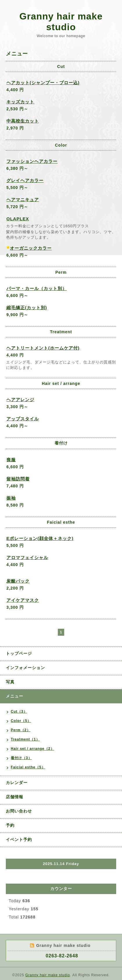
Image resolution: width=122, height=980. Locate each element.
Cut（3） (19, 711)
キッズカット (20, 102)
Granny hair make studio (61, 22)
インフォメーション (25, 668)
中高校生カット (23, 121)
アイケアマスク (23, 600)
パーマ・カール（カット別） (37, 288)
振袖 (11, 498)
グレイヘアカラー (25, 180)
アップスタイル (23, 419)
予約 (10, 825)
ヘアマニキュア (23, 200)
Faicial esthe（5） (28, 767)
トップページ (19, 653)
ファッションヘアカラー (32, 161)
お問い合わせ (19, 811)
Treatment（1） (25, 739)
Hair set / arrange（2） (33, 749)
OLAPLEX (18, 219)
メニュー (15, 696)
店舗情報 (15, 797)
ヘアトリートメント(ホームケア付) (43, 348)
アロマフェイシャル (27, 557)
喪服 (11, 460)
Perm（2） (21, 730)
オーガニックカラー (31, 248)
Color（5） (21, 721)
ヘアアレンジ (20, 400)
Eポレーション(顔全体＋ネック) (40, 538)
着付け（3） (21, 758)
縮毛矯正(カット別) (27, 308)
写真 (10, 682)
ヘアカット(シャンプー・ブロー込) (43, 83)
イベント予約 (19, 840)
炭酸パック (18, 581)
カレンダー (17, 783)
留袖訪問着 (18, 479)
